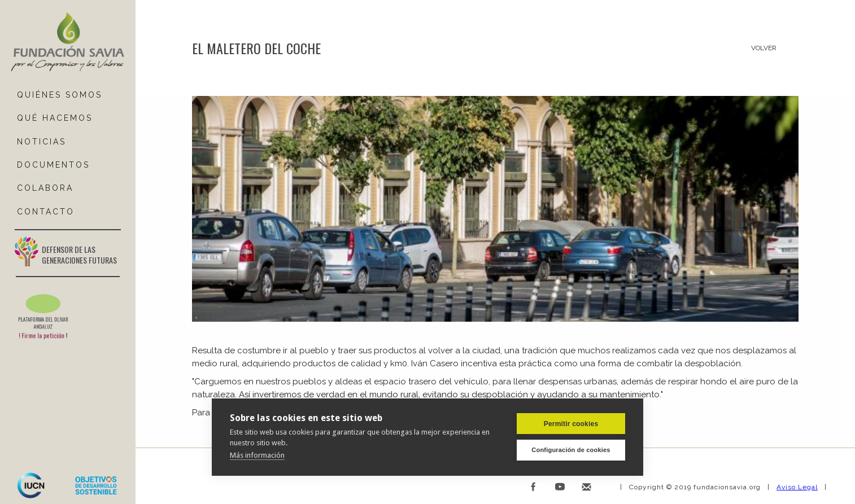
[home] (68, 43)
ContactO (46, 212)
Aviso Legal (797, 487)
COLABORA (45, 188)
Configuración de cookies (571, 450)
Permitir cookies (571, 423)
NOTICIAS (42, 142)
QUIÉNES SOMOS (60, 95)
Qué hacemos (55, 118)
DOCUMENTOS (53, 165)
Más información (257, 455)
